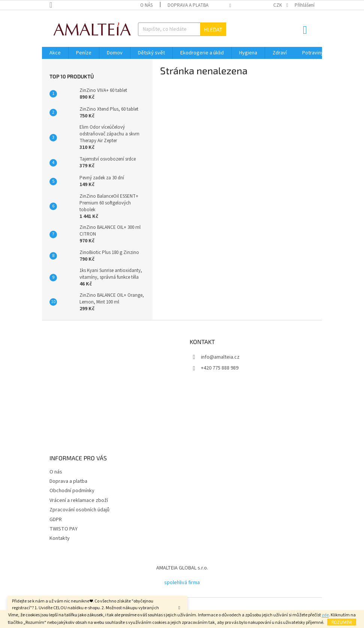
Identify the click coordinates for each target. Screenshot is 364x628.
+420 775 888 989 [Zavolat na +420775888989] (220, 368)
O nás (146, 5)
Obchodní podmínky (72, 491)
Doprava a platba (188, 5)
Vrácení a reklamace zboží (79, 500)
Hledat (213, 29)
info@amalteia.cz (220, 357)
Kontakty (60, 538)
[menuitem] (55, 53)
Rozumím (342, 622)
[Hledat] (182, 29)
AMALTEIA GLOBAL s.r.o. (182, 568)
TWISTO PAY (64, 529)
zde (325, 615)
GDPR (56, 520)
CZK (278, 5)
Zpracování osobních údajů (79, 510)
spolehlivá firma (182, 583)
